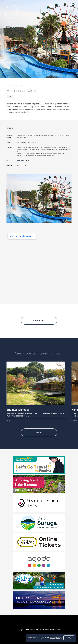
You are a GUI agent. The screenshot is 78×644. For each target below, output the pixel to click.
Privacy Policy (56, 638)
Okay (69, 638)
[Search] (71, 11)
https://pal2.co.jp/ (23, 160)
